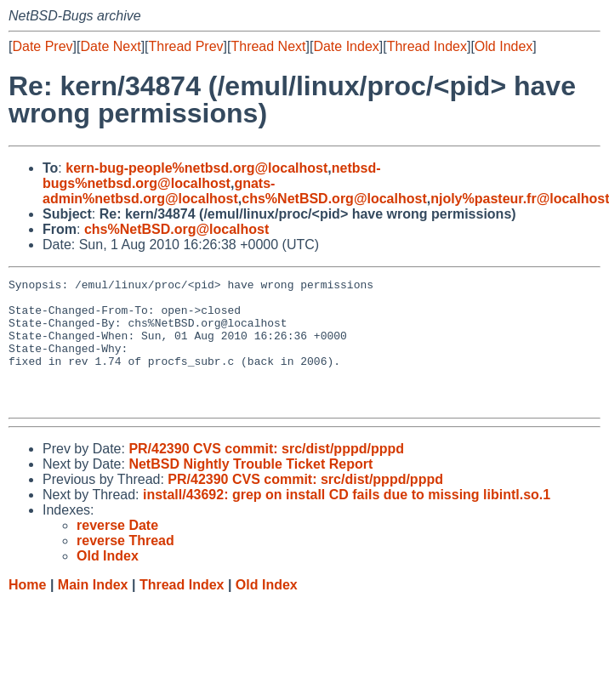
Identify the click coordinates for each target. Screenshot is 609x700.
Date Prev (42, 46)
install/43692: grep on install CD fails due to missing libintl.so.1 (347, 520)
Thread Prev (186, 46)
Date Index (346, 46)
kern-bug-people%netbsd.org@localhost (196, 168)
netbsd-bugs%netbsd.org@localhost (212, 176)
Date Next (110, 46)
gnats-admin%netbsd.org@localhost (159, 191)
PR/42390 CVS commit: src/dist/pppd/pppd (266, 474)
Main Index (93, 610)
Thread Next (268, 46)
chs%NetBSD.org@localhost (334, 199)
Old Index (504, 46)
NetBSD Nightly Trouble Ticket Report (250, 489)
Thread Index (427, 46)
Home (27, 610)
